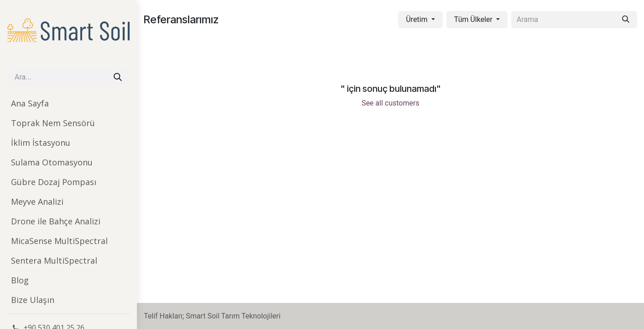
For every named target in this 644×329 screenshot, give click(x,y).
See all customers (390, 103)
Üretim (416, 19)
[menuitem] (68, 103)
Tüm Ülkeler (473, 19)
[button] (420, 20)
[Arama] (118, 77)
